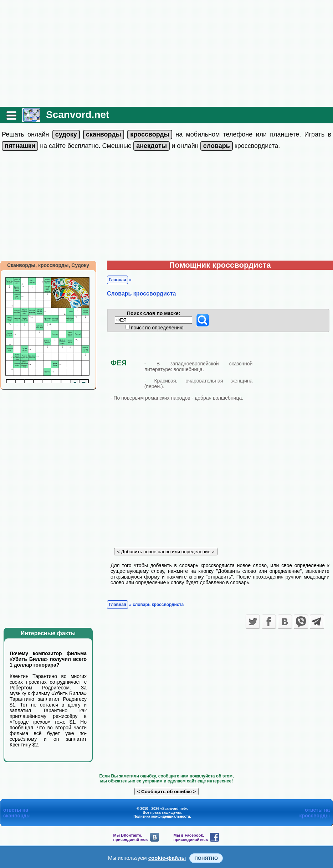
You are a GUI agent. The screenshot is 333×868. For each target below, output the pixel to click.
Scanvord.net (78, 115)
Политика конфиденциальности (162, 816)
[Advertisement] (166, 53)
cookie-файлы (167, 858)
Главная (117, 280)
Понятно (206, 858)
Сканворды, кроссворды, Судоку (48, 265)
